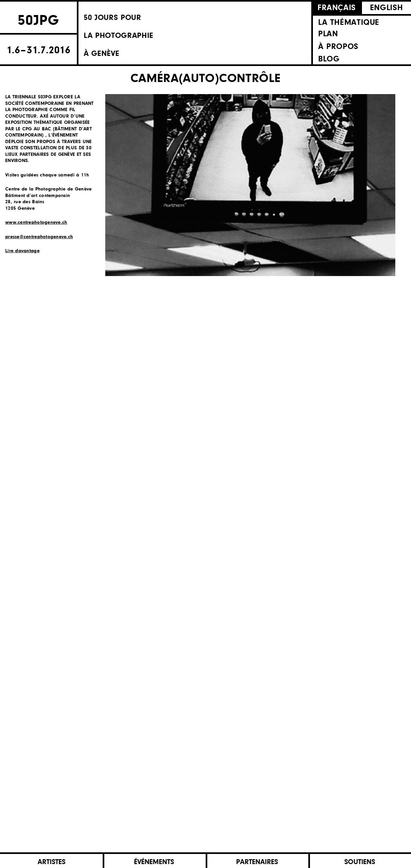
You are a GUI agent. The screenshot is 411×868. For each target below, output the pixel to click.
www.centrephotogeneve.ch (36, 223)
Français (337, 8)
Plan (328, 34)
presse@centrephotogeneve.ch (39, 237)
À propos (338, 46)
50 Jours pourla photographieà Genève (156, 34)
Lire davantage (22, 251)
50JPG (39, 19)
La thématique (349, 23)
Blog (329, 59)
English (386, 8)
